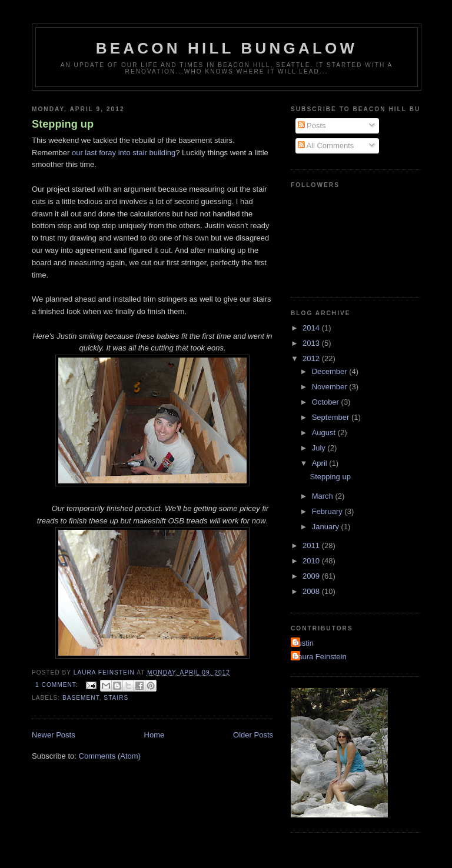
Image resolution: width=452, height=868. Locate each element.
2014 (312, 328)
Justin (304, 643)
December (331, 371)
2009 (312, 576)
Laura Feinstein (320, 657)
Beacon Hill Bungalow (227, 48)
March (324, 496)
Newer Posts (54, 735)
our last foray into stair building (124, 153)
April (321, 463)
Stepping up (63, 124)
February (328, 511)
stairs (116, 698)
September (332, 417)
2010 (312, 561)
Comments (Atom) (110, 756)
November (331, 387)
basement (81, 698)
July (320, 448)
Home (154, 735)
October (327, 402)
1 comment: (58, 685)
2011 (312, 545)
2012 (312, 358)
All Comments (326, 146)
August (325, 433)
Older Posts (253, 735)
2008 (312, 591)
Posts (312, 126)
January (327, 527)
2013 (312, 343)
